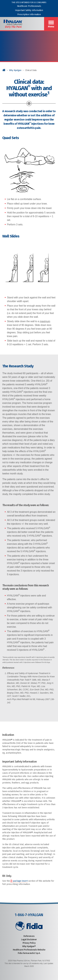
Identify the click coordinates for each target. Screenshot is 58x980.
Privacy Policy (29, 943)
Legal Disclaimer (29, 940)
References (29, 936)
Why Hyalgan (15, 70)
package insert (20, 881)
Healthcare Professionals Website (29, 950)
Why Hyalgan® (29, 946)
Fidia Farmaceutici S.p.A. (29, 953)
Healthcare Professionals (29, 6)
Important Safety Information (29, 10)
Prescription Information (29, 14)
